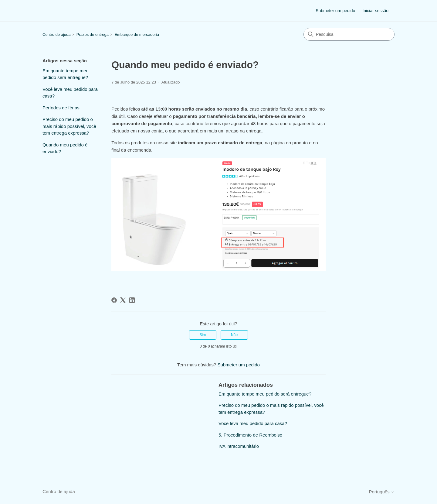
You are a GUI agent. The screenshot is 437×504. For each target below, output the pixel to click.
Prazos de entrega (93, 34)
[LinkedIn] (132, 300)
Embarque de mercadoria (137, 34)
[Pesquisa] (349, 34)
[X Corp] (123, 300)
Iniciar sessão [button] (375, 11)
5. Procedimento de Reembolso (250, 435)
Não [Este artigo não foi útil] (234, 335)
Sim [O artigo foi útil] (203, 335)
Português (382, 492)
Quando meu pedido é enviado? (65, 148)
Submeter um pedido (335, 11)
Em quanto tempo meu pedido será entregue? (66, 74)
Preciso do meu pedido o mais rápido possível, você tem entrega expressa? (69, 126)
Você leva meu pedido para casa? (70, 93)
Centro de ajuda (57, 34)
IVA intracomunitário (239, 446)
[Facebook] (114, 300)
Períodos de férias (61, 108)
